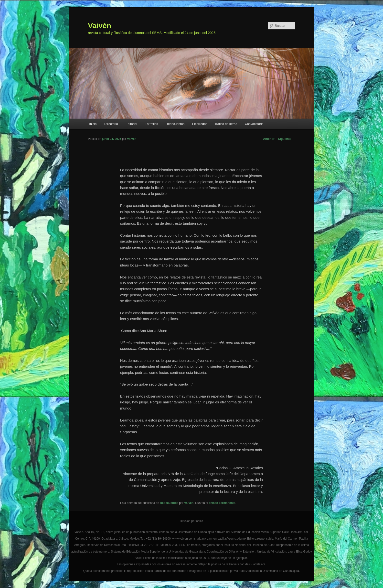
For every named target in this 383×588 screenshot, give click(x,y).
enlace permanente (222, 503)
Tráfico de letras (226, 124)
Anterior (267, 139)
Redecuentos (175, 124)
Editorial (131, 124)
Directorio (111, 124)
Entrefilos (151, 124)
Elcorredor (199, 124)
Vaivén (100, 26)
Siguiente (287, 139)
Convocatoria (254, 124)
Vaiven (132, 139)
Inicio (93, 124)
